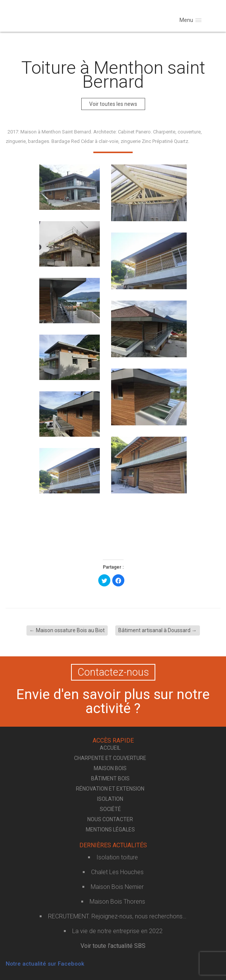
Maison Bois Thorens (117, 902)
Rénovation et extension (110, 789)
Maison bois (110, 768)
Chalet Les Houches (117, 872)
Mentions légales (110, 830)
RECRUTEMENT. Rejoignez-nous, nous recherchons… (117, 916)
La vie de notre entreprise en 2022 (117, 931)
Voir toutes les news (113, 104)
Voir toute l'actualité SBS (113, 946)
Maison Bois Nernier (117, 887)
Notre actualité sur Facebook (45, 964)
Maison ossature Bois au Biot (67, 630)
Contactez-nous (113, 672)
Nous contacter (110, 819)
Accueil (110, 748)
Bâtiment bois (110, 778)
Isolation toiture (117, 857)
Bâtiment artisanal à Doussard (158, 630)
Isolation (110, 799)
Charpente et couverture (110, 758)
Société (110, 809)
